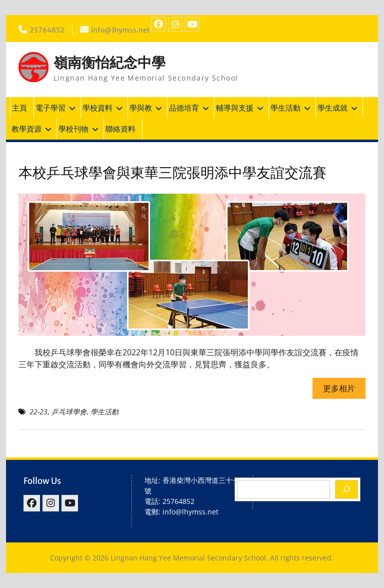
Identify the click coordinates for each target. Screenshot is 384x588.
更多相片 (339, 388)
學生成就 (332, 108)
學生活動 (285, 108)
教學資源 (26, 129)
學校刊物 (73, 129)
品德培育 (184, 108)
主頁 (19, 108)
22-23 (38, 412)
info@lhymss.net (120, 30)
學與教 (141, 108)
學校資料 (97, 108)
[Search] (346, 489)
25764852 (47, 30)
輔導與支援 (235, 108)
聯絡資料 (120, 129)
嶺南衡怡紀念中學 (109, 63)
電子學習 (50, 108)
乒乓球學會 (69, 412)
